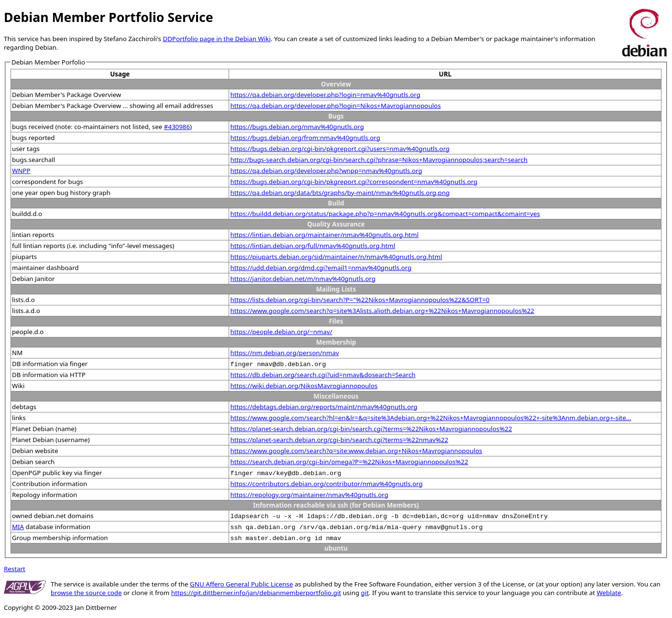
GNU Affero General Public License (241, 584)
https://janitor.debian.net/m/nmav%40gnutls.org (303, 279)
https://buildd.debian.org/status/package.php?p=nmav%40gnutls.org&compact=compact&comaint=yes (385, 214)
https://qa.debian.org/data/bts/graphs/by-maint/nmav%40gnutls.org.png (340, 193)
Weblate (609, 593)
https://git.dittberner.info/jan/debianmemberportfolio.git (256, 593)
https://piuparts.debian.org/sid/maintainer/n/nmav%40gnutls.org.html (336, 257)
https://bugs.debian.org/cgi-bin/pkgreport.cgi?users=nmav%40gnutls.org (340, 149)
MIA (18, 527)
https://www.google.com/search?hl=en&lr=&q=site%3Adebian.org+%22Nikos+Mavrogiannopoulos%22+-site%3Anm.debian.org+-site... (430, 418)
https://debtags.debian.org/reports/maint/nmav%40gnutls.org (324, 407)
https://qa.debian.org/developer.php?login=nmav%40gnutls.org (325, 95)
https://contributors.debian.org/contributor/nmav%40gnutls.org (326, 484)
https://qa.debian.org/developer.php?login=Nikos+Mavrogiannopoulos (335, 106)
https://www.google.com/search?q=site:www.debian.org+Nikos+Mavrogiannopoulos (356, 451)
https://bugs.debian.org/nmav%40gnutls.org (297, 127)
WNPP (21, 171)
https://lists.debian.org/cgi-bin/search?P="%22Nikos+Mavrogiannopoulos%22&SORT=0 (360, 300)
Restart (15, 569)
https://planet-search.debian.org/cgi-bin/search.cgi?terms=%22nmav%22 (339, 440)
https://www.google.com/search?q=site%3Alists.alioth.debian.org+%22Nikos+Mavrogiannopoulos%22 (382, 311)
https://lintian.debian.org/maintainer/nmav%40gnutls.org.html (324, 235)
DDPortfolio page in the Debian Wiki (216, 39)
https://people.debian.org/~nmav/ (281, 332)
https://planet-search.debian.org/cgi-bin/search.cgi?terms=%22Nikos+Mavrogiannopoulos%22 (371, 429)
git (365, 593)
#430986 (177, 127)
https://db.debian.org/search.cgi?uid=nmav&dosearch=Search (323, 375)
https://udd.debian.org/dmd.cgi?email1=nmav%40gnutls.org (321, 268)
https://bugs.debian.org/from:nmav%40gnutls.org (305, 138)
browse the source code (86, 593)
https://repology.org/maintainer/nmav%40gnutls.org (309, 495)
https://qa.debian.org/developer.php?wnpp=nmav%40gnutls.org (326, 171)
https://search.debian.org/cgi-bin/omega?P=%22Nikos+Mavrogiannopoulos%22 (349, 462)
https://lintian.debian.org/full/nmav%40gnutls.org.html (313, 246)
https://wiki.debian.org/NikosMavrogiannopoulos (304, 386)
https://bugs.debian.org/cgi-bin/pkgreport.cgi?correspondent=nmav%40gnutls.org (354, 182)
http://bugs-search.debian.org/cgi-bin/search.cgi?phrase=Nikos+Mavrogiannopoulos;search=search (379, 160)
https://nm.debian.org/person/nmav (284, 353)
